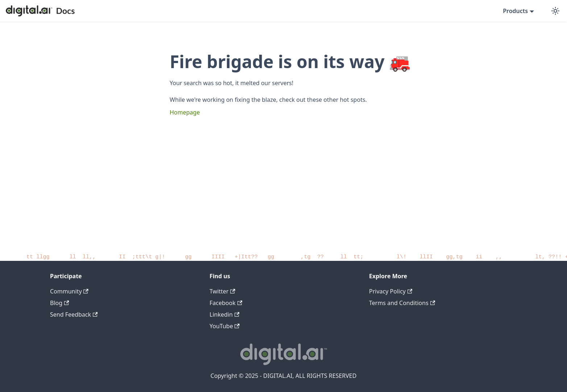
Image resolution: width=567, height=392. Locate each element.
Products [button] (515, 11)
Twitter (222, 291)
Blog (59, 303)
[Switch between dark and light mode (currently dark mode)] (555, 11)
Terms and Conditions (402, 303)
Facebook (226, 303)
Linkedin (224, 314)
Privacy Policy (391, 291)
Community (69, 291)
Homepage (185, 112)
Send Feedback (74, 314)
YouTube (225, 326)
